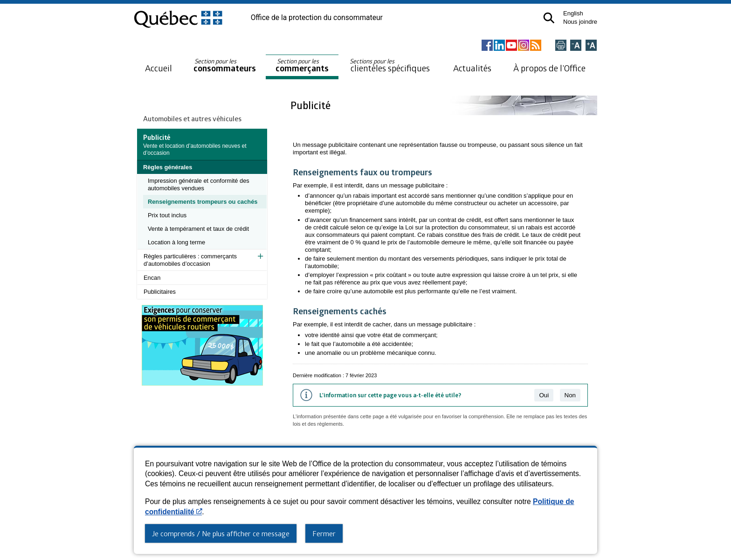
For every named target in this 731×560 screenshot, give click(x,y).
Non (570, 395)
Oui (544, 395)
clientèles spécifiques (390, 65)
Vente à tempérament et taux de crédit (198, 229)
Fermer (324, 533)
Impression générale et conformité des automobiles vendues (199, 184)
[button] (549, 18)
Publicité (312, 105)
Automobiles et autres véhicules (192, 118)
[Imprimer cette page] (561, 46)
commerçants (302, 66)
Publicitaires (160, 292)
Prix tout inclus (167, 215)
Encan (152, 278)
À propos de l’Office (549, 68)
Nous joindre (580, 22)
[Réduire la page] (576, 46)
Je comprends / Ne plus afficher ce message (221, 533)
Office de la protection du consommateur (317, 18)
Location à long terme (176, 242)
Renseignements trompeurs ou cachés (203, 202)
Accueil (159, 68)
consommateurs (225, 66)
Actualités (472, 68)
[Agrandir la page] (591, 46)
